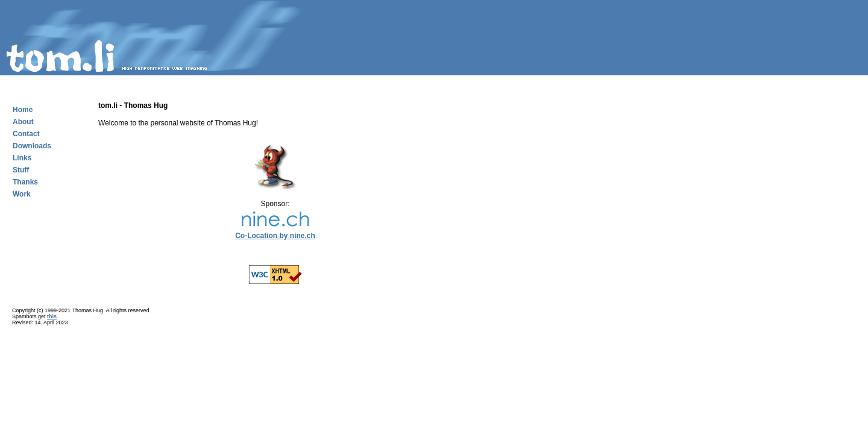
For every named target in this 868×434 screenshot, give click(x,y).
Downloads (32, 146)
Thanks (25, 182)
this (52, 316)
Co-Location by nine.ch (275, 236)
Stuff (21, 170)
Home (23, 110)
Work (22, 194)
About (23, 122)
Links (22, 158)
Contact (26, 134)
